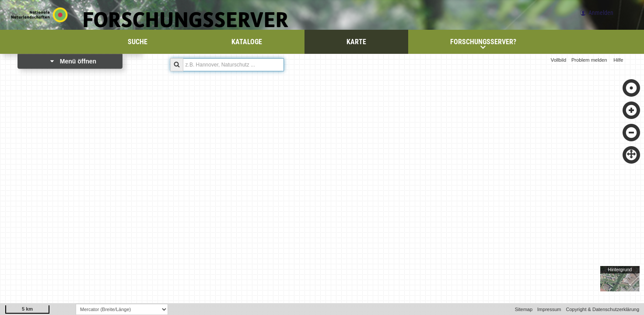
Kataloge (247, 42)
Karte (356, 42)
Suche (138, 42)
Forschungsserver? (483, 44)
